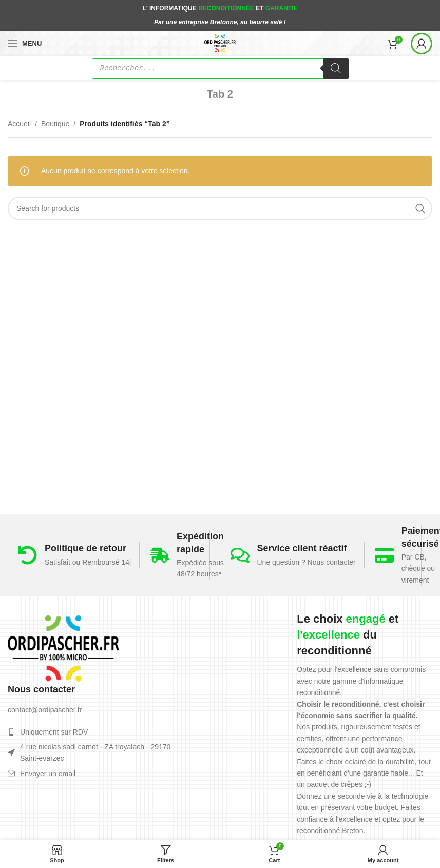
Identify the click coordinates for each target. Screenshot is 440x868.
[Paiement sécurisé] (384, 555)
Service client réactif (302, 548)
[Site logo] (220, 43)
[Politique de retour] (27, 555)
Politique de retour (85, 548)
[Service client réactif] (240, 555)
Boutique (55, 124)
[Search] (220, 208)
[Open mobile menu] (25, 44)
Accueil (19, 124)
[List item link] (95, 774)
